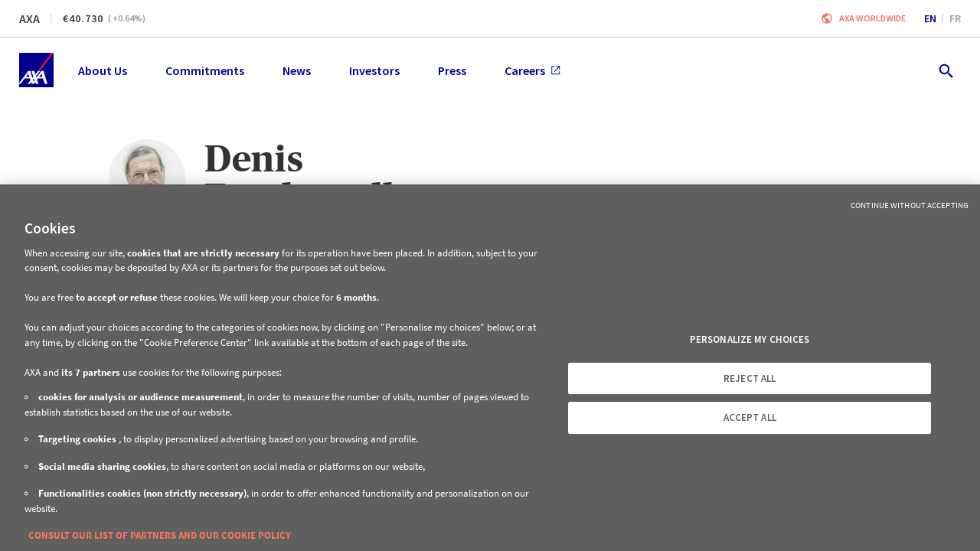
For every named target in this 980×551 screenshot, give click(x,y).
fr (955, 18)
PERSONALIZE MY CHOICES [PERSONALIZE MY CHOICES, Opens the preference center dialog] (750, 339)
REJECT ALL (750, 378)
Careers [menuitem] (532, 70)
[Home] (36, 70)
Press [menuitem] (452, 70)
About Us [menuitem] (103, 70)
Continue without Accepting (910, 205)
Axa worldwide (872, 18)
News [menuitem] (297, 70)
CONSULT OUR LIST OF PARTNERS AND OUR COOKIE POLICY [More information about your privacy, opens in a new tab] (160, 535)
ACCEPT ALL (750, 417)
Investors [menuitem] (374, 70)
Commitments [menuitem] (205, 70)
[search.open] (945, 70)
